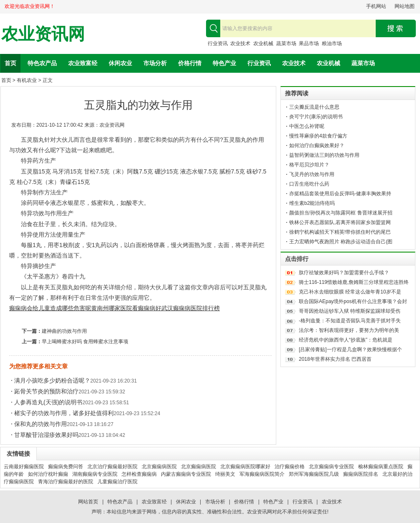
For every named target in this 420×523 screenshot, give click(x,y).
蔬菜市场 (286, 43)
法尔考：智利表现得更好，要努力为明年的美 (349, 330)
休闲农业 (120, 63)
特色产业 (224, 63)
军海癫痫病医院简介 (262, 474)
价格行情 (190, 63)
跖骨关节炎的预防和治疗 (46, 391)
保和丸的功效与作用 (41, 424)
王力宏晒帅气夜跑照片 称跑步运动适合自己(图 (341, 242)
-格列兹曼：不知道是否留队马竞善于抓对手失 (350, 321)
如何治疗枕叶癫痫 (48, 474)
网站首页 (88, 502)
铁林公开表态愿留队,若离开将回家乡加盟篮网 (340, 222)
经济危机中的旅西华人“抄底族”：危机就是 (346, 340)
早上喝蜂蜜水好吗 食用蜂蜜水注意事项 (85, 342)
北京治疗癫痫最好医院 (112, 467)
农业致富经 (83, 63)
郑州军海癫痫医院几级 (314, 474)
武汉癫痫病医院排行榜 (191, 308)
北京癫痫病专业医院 (331, 467)
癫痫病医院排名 (361, 474)
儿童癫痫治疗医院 (117, 482)
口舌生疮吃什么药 (309, 184)
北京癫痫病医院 (159, 467)
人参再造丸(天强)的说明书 (48, 402)
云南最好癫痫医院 (24, 467)
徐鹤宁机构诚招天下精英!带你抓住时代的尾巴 (340, 232)
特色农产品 (42, 63)
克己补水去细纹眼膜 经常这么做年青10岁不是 (350, 292)
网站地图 (405, 6)
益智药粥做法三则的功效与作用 (324, 155)
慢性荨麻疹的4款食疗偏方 (318, 136)
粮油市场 (332, 43)
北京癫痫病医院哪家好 (245, 467)
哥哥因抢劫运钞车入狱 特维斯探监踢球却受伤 (350, 311)
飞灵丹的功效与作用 (312, 174)
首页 (10, 63)
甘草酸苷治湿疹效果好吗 (46, 435)
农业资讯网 (43, 34)
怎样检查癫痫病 (139, 474)
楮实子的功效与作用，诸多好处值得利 (64, 413)
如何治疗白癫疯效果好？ (317, 145)
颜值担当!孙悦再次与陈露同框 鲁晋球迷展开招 (341, 213)
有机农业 (27, 80)
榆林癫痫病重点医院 (381, 467)
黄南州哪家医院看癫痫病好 (126, 308)
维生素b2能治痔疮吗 (312, 203)
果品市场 (309, 43)
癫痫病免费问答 (66, 467)
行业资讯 (218, 43)
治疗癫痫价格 (290, 467)
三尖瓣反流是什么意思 (314, 107)
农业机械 (263, 43)
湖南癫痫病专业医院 (95, 474)
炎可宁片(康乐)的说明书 (316, 117)
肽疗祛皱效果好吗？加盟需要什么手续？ (344, 273)
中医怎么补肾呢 (307, 126)
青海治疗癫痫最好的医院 (66, 482)
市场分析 (155, 63)
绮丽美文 (225, 474)
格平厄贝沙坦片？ (309, 165)
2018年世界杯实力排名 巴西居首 (335, 359)
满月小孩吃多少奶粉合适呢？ (52, 380)
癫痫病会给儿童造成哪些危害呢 (50, 308)
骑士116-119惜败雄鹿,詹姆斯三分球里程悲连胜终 (354, 282)
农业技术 (240, 43)
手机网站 (376, 6)
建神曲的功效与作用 (64, 331)
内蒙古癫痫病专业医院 (186, 474)
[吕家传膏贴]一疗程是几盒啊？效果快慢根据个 (350, 350)
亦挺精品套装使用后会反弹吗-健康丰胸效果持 (340, 194)
